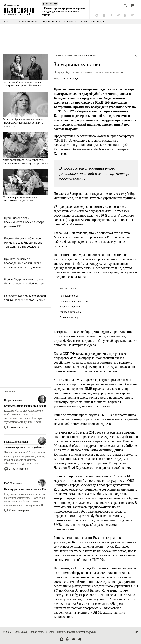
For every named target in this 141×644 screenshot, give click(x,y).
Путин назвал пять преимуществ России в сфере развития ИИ (24, 222)
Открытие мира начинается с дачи (25, 406)
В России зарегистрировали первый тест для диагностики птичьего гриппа (63, 11)
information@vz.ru (86, 632)
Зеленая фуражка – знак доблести (24, 447)
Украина (9, 22)
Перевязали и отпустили (73, 301)
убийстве (100, 149)
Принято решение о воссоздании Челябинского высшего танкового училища (24, 263)
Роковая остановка (70, 312)
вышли (118, 255)
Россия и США (51, 22)
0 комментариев (18, 469)
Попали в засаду (69, 317)
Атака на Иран (28, 22)
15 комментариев (19, 510)
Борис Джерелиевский (17, 442)
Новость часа (51, 4)
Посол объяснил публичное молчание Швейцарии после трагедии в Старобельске (23, 242)
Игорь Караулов (13, 400)
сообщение (62, 419)
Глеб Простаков (13, 483)
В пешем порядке (70, 306)
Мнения (10, 392)
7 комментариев (18, 427)
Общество (91, 56)
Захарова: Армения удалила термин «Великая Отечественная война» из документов (23, 123)
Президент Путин (75, 22)
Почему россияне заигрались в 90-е (25, 489)
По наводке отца (69, 296)
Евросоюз (98, 22)
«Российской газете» (69, 224)
